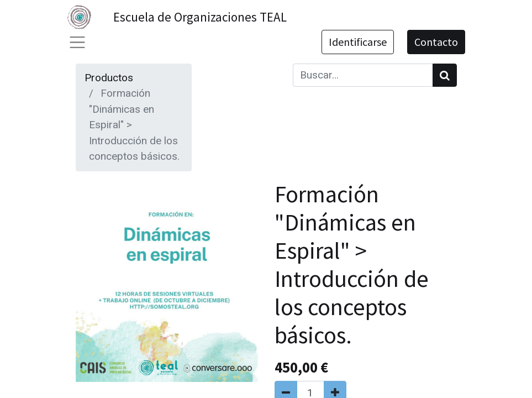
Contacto (436, 42)
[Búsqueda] (445, 75)
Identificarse (358, 42)
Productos (109, 78)
